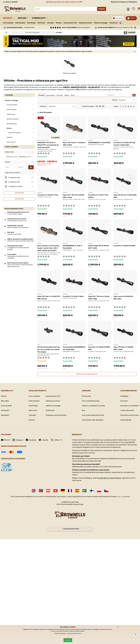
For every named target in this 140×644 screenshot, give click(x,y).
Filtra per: (115, 100)
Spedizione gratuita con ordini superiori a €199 (64, 2)
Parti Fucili (41, 23)
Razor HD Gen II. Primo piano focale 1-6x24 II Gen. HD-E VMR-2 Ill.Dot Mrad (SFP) (48, 248)
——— (121, 23)
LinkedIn (43, 440)
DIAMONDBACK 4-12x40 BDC (99, 143)
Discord (5, 440)
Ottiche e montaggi (101, 23)
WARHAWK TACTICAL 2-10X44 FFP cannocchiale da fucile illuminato (48, 145)
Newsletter (5, 415)
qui (111, 629)
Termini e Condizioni (60, 633)
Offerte (133, 18)
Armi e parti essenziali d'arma (93, 415)
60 (103, 106)
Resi (84, 410)
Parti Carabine (20, 23)
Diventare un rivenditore (130, 406)
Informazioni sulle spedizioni (93, 420)
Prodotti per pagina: (88, 106)
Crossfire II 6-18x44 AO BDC (124, 246)
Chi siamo (124, 401)
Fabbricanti (39, 18)
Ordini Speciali (126, 420)
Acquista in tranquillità (14, 234)
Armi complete (8, 23)
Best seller (5, 401)
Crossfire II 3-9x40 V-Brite (73, 296)
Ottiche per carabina (42, 165)
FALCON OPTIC (94, 87)
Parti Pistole (31, 23)
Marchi (4, 396)
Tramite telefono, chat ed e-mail (17, 221)
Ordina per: (43, 106)
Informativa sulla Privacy (130, 415)
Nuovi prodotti (6, 406)
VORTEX (66, 87)
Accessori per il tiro (70, 23)
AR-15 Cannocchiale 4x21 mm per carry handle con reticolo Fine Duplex (49, 349)
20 (97, 106)
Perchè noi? (86, 396)
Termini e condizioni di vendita (93, 406)
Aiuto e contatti (10, 2)
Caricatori (50, 23)
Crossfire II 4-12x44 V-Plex (48, 195)
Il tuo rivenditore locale (91, 401)
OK (31, 167)
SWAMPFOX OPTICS (78, 87)
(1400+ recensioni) (76, 27)
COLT (39, 345)
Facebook (31, 440)
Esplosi (22, 18)
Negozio (8, 18)
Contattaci (124, 396)
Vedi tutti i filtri (19, 193)
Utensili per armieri (85, 23)
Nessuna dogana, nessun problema (18, 227)
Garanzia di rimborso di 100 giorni (124, 2)
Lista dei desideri (134, 9)
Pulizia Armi (113, 23)
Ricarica (59, 23)
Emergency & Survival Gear (56, 415)
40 (100, 106)
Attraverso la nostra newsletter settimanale (20, 241)
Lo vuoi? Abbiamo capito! (15, 214)
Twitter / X (56, 440)
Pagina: (116, 106)
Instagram (18, 440)
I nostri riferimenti (127, 410)
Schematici (5, 410)
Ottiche (65, 165)
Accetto (68, 640)
